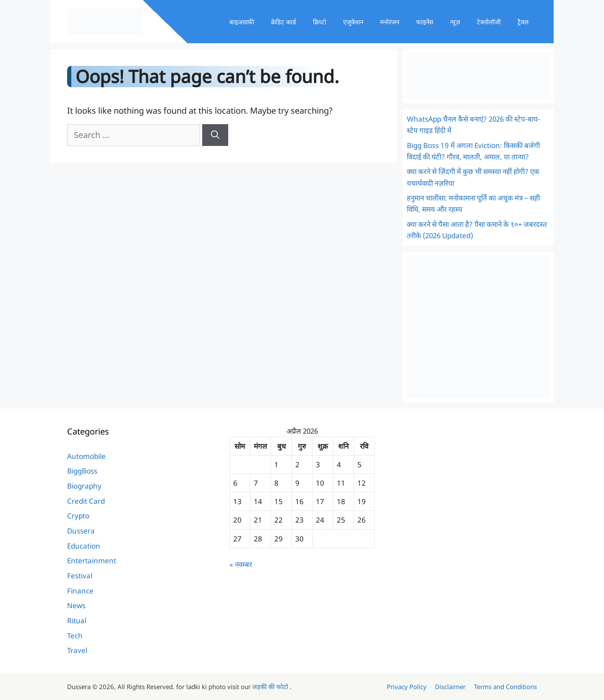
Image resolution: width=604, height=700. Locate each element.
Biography (84, 486)
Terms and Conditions (505, 687)
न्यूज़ (455, 22)
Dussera (81, 531)
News (76, 605)
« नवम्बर (241, 564)
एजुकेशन (353, 22)
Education (84, 546)
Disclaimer (450, 687)
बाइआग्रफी (242, 22)
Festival (80, 576)
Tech (75, 636)
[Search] (215, 135)
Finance (80, 591)
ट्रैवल (523, 22)
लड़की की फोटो (271, 687)
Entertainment (92, 561)
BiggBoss (82, 471)
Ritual (77, 621)
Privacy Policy (407, 687)
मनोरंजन (390, 22)
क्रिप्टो (320, 22)
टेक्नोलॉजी (489, 22)
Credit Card (86, 501)
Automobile (86, 456)
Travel (77, 650)
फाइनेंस (425, 22)
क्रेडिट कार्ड (284, 22)
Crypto (78, 516)
